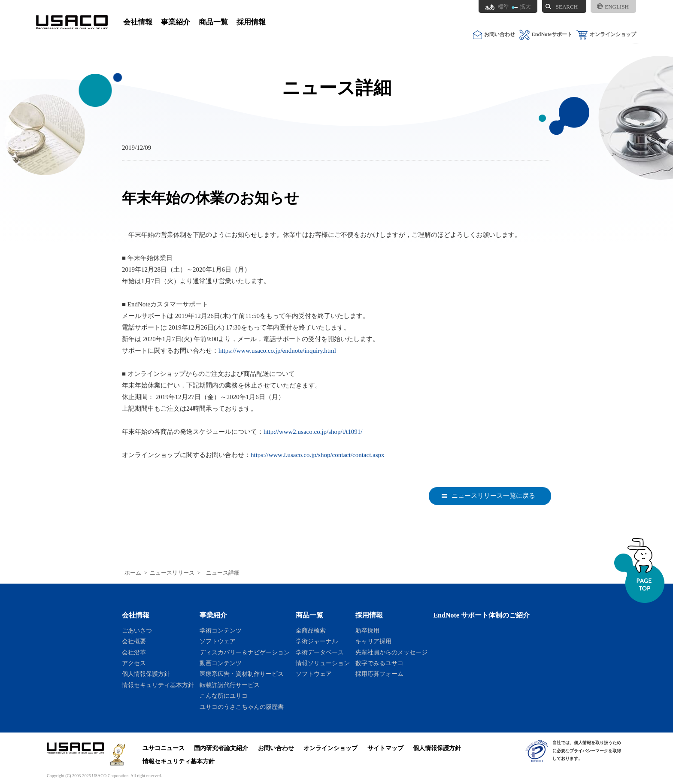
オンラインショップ (606, 35)
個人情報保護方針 (146, 674)
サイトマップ (385, 748)
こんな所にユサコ (224, 696)
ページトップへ (639, 571)
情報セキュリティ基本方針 (158, 685)
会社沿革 (134, 652)
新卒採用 (367, 630)
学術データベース (320, 652)
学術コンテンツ (221, 630)
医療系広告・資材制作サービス (242, 674)
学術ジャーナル (317, 641)
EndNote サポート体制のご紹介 (481, 615)
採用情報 (251, 22)
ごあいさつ (137, 630)
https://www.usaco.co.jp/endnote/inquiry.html (277, 351)
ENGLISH (613, 7)
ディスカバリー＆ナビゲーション (245, 652)
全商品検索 (311, 630)
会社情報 (138, 22)
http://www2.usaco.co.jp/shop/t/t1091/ (313, 432)
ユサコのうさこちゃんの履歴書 (242, 707)
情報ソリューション (323, 663)
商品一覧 (213, 22)
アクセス (134, 663)
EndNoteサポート (546, 35)
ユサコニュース (164, 748)
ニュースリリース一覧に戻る (493, 496)
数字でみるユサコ (379, 663)
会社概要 (134, 641)
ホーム (133, 573)
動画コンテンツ (221, 663)
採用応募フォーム (379, 674)
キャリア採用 (373, 641)
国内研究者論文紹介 (221, 748)
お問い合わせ (494, 35)
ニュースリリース (172, 573)
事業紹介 (176, 22)
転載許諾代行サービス (230, 685)
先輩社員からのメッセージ (391, 652)
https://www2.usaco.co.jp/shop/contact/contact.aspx (318, 455)
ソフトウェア (218, 641)
